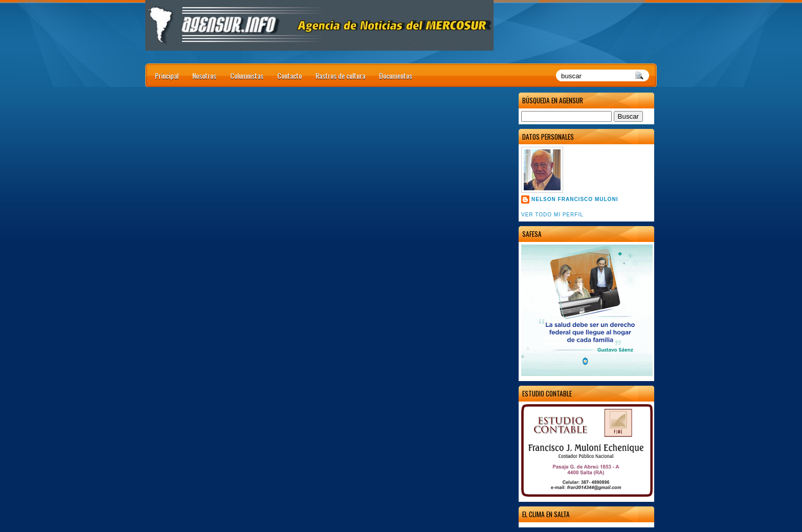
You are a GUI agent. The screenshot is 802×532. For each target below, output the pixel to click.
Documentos (396, 75)
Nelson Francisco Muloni (575, 199)
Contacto (289, 75)
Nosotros (204, 75)
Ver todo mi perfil (552, 215)
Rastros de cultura (340, 75)
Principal (167, 75)
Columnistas (247, 75)
